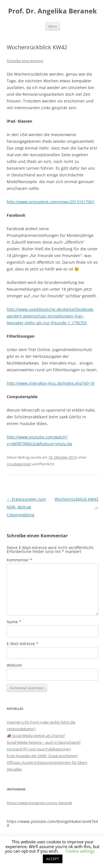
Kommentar (19, 560)
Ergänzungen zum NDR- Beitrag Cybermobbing (26, 507)
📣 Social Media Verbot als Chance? (36, 736)
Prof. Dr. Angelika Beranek (53, 11)
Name (14, 622)
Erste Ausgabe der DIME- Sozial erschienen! (42, 756)
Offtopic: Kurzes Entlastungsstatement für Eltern (47, 762)
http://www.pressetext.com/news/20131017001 (51, 202)
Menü (53, 26)
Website (14, 665)
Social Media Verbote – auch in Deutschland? (44, 742)
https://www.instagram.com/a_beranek (39, 803)
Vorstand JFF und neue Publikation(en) (39, 749)
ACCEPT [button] (53, 859)
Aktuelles (14, 769)
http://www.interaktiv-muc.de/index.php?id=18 (51, 383)
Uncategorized (19, 464)
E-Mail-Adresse (23, 644)
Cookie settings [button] (80, 851)
